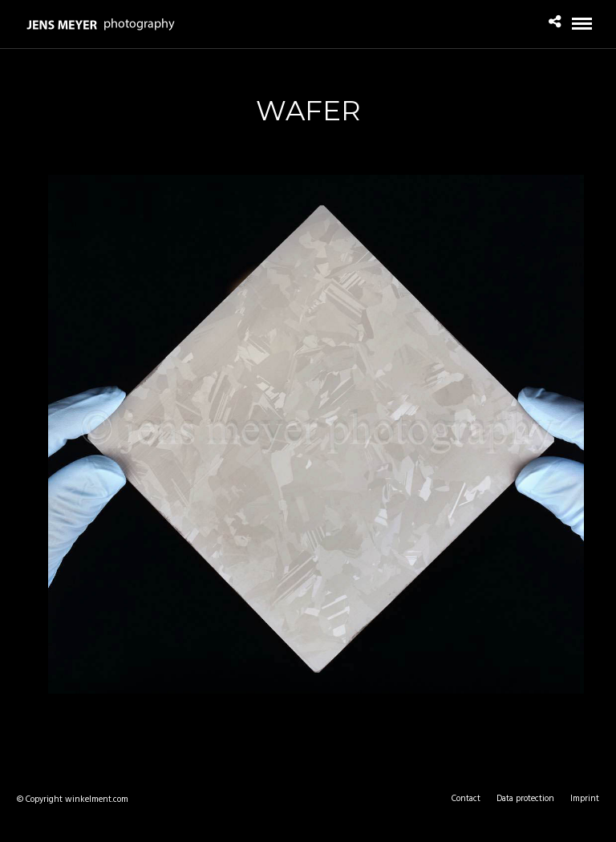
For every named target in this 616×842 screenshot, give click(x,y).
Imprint (585, 799)
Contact (466, 799)
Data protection (525, 799)
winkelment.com (97, 799)
